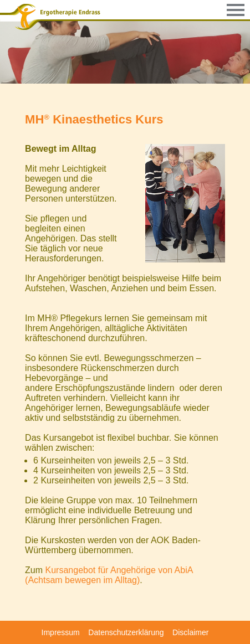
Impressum (61, 632)
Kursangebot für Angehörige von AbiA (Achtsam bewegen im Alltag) (109, 575)
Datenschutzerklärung (126, 632)
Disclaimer (190, 632)
